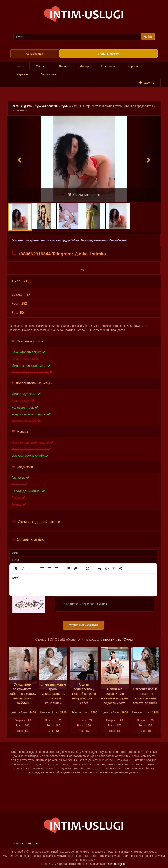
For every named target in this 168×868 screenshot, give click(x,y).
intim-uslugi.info (22, 106)
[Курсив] (23, 569)
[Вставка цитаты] (100, 569)
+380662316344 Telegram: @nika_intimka (59, 254)
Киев (20, 66)
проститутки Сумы (118, 640)
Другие (147, 82)
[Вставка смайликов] (88, 569)
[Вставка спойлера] (114, 569)
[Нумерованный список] (76, 569)
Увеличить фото (84, 195)
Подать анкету (109, 54)
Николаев (108, 66)
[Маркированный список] (68, 569)
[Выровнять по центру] (49, 569)
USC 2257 (33, 844)
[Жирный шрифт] (16, 569)
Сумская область (46, 106)
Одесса (41, 66)
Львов (63, 66)
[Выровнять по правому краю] (56, 569)
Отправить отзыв (83, 625)
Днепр (84, 66)
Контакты (19, 844)
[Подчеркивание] (30, 569)
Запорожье (49, 74)
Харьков (22, 74)
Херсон (133, 66)
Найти (148, 37)
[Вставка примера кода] (107, 569)
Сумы (65, 106)
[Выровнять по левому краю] (42, 569)
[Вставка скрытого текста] (121, 569)
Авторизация (35, 54)
